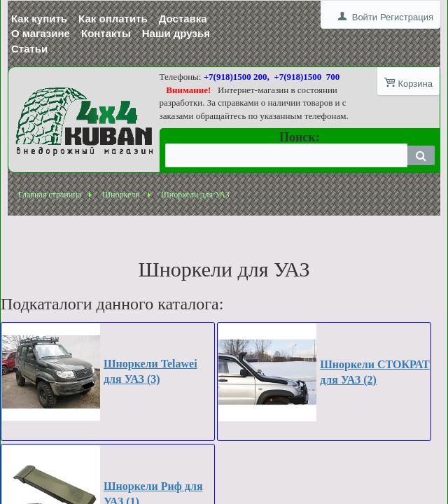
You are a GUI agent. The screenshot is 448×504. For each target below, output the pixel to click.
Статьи (29, 49)
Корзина (415, 84)
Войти (365, 17)
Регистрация (407, 17)
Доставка (183, 19)
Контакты (106, 33)
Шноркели (121, 195)
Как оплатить (113, 19)
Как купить (39, 19)
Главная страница (50, 195)
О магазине (41, 33)
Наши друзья (176, 33)
